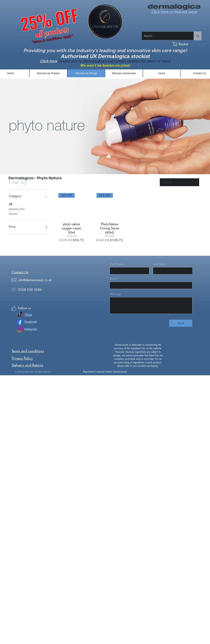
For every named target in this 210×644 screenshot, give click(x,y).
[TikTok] (20, 314)
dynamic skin (17, 209)
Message (115, 294)
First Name (117, 264)
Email (113, 279)
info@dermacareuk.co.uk (35, 280)
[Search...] (165, 36)
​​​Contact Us (20, 272)
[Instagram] (20, 329)
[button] (189, 44)
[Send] (181, 323)
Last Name (160, 264)
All (10, 204)
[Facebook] (20, 322)
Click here (49, 61)
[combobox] (179, 182)
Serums (13, 213)
